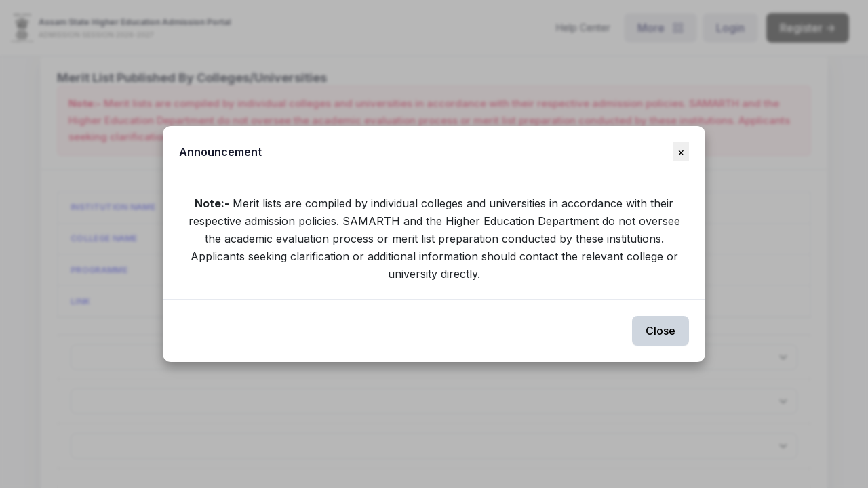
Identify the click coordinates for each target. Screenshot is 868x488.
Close (660, 331)
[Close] (681, 152)
